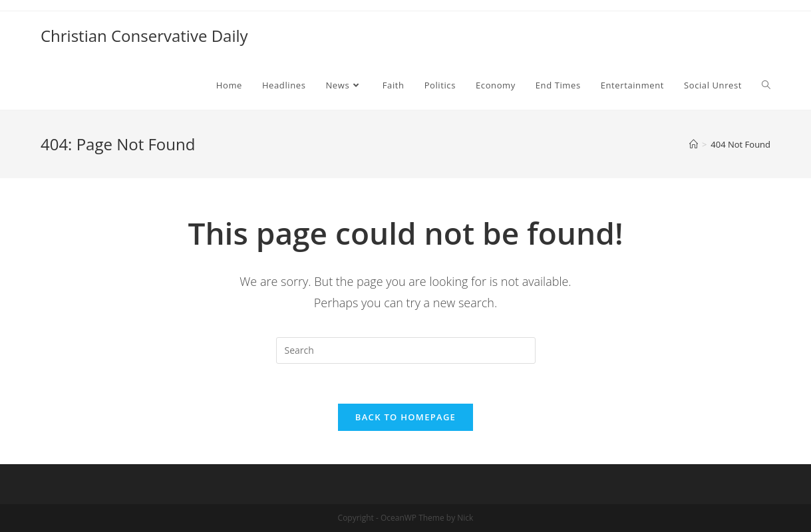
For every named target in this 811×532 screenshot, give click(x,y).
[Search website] (766, 85)
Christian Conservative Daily (144, 36)
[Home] (694, 144)
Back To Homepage (405, 417)
